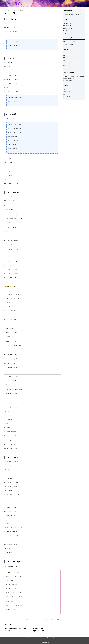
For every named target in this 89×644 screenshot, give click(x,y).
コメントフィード (68, 94)
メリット (52, 619)
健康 (64, 65)
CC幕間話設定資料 (68, 81)
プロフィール (66, 53)
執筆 (64, 60)
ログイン (65, 90)
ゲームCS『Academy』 (69, 44)
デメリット (39, 619)
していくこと (66, 33)
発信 (64, 58)
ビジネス (65, 55)
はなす (65, 63)
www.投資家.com (15, 4)
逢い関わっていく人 (68, 28)
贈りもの (58, 619)
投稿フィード (66, 92)
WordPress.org (67, 97)
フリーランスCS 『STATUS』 (70, 42)
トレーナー (46, 619)
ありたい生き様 (67, 26)
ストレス (33, 619)
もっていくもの (67, 31)
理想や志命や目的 (68, 23)
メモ (6, 10)
